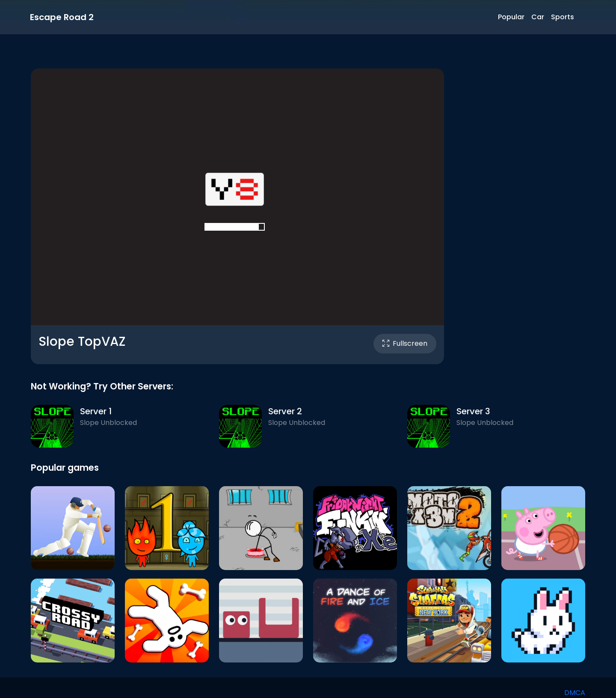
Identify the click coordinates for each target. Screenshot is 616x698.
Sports (563, 17)
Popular (511, 17)
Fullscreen (405, 343)
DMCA (575, 693)
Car (538, 17)
